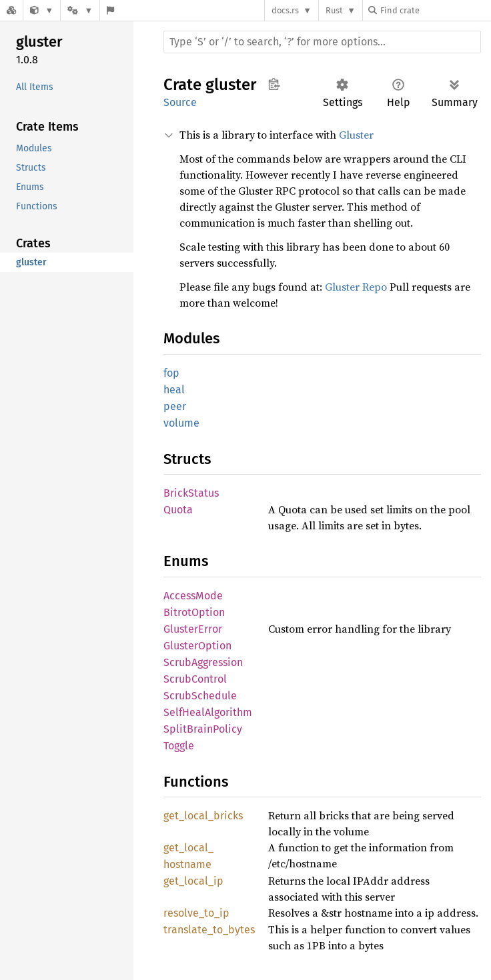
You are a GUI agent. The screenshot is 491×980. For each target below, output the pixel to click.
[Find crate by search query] (435, 10)
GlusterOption (197, 646)
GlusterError (193, 629)
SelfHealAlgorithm (208, 712)
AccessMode (193, 596)
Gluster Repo (356, 287)
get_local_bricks (203, 816)
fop (171, 373)
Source (180, 102)
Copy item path (274, 84)
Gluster (356, 135)
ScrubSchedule (200, 696)
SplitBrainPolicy (203, 729)
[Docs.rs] (11, 10)
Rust (334, 10)
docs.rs (285, 10)
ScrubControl (195, 679)
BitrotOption (194, 612)
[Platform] (80, 10)
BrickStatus (191, 493)
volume (181, 423)
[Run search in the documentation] (322, 42)
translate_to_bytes (209, 930)
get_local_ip (193, 881)
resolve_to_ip (196, 913)
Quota (178, 510)
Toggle (179, 746)
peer (175, 406)
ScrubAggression (203, 662)
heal (174, 390)
